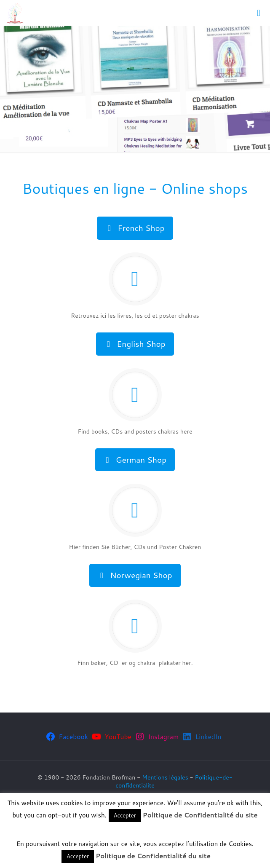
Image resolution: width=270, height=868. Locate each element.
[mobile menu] (259, 13)
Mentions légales (165, 777)
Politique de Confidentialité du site (200, 815)
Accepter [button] (125, 815)
